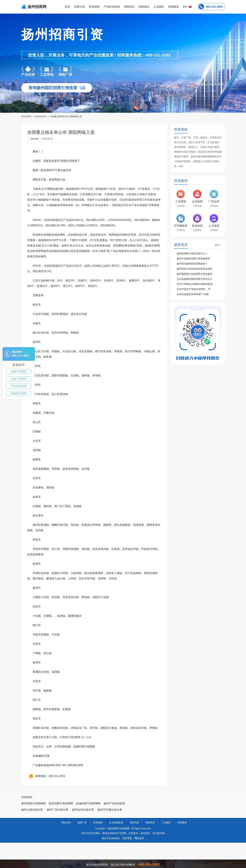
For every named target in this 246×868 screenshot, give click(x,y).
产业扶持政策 (112, 7)
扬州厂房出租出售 (58, 810)
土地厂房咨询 (19, 379)
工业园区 (159, 7)
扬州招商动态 (41, 116)
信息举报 (127, 838)
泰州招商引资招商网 (33, 803)
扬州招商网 (27, 116)
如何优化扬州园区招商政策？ (192, 264)
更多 (181, 166)
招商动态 (129, 7)
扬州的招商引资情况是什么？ (192, 253)
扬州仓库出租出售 (83, 810)
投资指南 (94, 7)
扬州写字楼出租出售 (110, 810)
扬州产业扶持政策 (114, 803)
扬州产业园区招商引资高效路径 (193, 259)
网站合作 (139, 838)
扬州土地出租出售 (32, 810)
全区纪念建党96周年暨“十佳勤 (193, 294)
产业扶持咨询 (19, 386)
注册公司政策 (19, 372)
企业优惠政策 (116, 823)
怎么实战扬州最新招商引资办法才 (195, 279)
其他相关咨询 (19, 393)
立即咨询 (181, 206)
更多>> (218, 245)
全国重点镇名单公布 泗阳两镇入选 (66, 116)
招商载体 (182, 823)
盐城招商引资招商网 (88, 803)
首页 (67, 7)
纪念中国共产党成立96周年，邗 (194, 289)
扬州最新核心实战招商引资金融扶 (195, 274)
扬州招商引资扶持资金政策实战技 (195, 269)
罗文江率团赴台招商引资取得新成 (195, 284)
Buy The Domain (111, 838)
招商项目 (144, 7)
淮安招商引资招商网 (61, 803)
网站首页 (66, 823)
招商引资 (79, 7)
